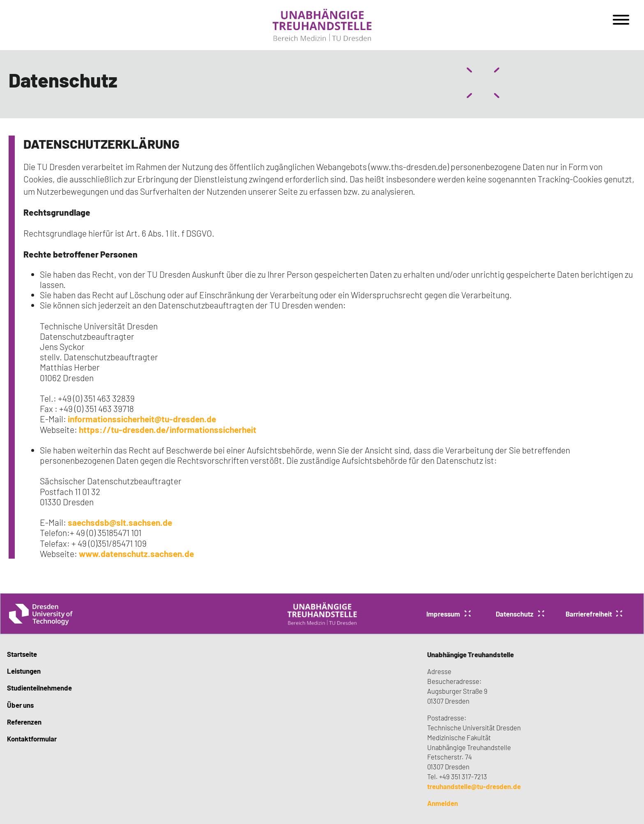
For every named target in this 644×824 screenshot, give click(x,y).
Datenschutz (515, 614)
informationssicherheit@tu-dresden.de (142, 419)
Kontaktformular (32, 739)
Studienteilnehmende (39, 688)
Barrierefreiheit (589, 614)
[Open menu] (621, 22)
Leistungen (24, 671)
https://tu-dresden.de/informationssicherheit (168, 429)
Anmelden (443, 803)
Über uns (20, 705)
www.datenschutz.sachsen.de (136, 554)
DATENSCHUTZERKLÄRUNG (101, 144)
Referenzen (24, 722)
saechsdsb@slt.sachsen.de (120, 522)
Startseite (22, 654)
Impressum (443, 614)
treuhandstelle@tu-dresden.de (474, 786)
